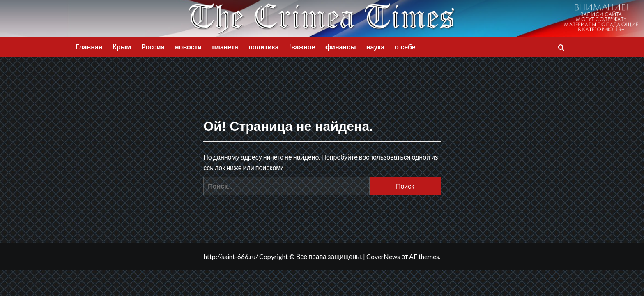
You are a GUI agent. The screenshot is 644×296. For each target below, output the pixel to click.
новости (188, 47)
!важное (302, 47)
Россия (153, 47)
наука (375, 47)
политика (264, 47)
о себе (405, 47)
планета (225, 47)
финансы (341, 47)
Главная (89, 47)
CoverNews (383, 256)
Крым (122, 47)
